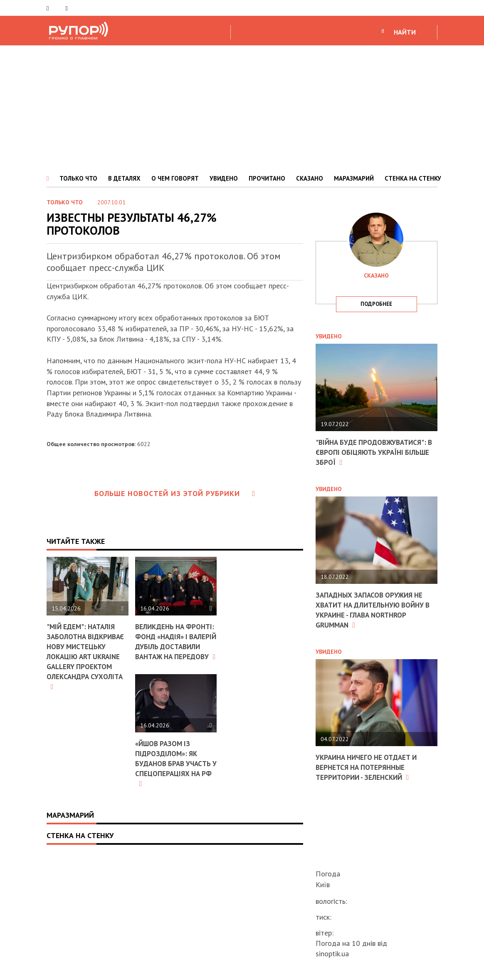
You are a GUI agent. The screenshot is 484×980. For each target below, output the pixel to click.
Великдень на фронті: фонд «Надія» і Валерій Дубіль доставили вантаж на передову (174, 650)
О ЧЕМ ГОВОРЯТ (175, 178)
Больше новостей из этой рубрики (175, 493)
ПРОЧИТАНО (267, 178)
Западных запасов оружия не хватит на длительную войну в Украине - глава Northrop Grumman (374, 609)
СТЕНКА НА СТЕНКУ (413, 178)
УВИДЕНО (224, 178)
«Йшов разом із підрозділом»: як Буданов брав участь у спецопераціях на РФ (175, 782)
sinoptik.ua (332, 954)
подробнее (376, 304)
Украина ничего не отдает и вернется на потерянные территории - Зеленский (370, 766)
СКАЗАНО (310, 178)
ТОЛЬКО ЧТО (78, 178)
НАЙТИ (405, 32)
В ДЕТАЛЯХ (124, 178)
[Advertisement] (242, 108)
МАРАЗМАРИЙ (354, 178)
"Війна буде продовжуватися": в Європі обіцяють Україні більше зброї (374, 452)
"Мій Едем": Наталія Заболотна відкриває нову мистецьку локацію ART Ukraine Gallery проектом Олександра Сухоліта (87, 660)
